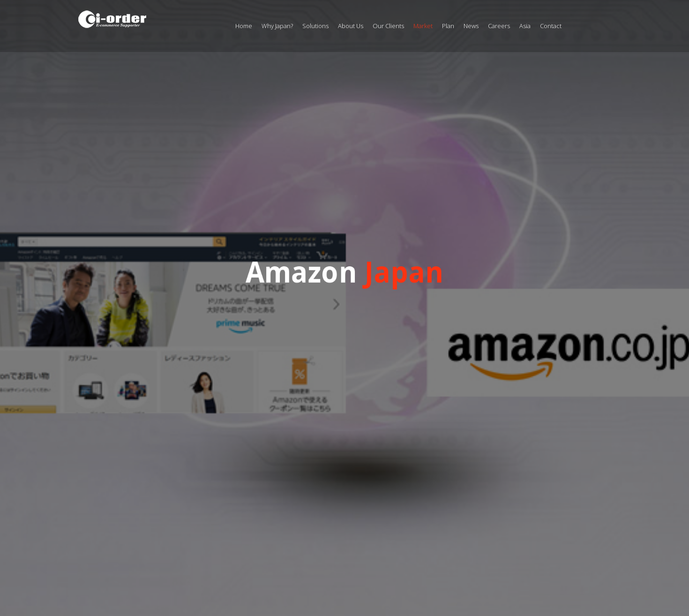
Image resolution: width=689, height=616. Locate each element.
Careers (499, 26)
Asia (525, 26)
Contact (551, 26)
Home (244, 26)
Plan (448, 26)
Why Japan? (277, 26)
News (471, 26)
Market (423, 26)
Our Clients (388, 26)
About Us (351, 26)
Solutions (315, 26)
